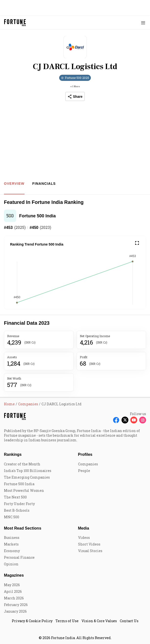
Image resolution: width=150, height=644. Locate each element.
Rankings (13, 454)
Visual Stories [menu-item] (90, 551)
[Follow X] (125, 420)
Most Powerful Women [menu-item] (24, 490)
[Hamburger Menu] (143, 23)
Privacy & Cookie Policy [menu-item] (32, 621)
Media (84, 528)
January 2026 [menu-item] (15, 611)
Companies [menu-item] (88, 464)
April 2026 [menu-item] (13, 591)
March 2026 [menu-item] (14, 598)
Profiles (85, 454)
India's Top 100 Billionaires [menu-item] (28, 471)
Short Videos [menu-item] (89, 544)
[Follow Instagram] (143, 420)
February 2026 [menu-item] (16, 605)
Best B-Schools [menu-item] (17, 510)
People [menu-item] (84, 471)
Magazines (14, 575)
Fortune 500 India (37, 216)
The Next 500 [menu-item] (15, 497)
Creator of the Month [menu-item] (22, 464)
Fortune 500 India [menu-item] (19, 484)
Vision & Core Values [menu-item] (99, 621)
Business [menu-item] (12, 538)
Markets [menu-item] (11, 544)
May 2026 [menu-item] (12, 585)
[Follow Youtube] (134, 420)
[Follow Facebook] (116, 420)
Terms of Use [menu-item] (67, 621)
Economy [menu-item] (12, 551)
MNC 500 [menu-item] (12, 517)
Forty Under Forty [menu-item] (19, 504)
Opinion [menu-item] (11, 564)
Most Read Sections (23, 528)
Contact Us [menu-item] (129, 621)
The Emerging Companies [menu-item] (27, 477)
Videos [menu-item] (84, 538)
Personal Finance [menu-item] (19, 557)
